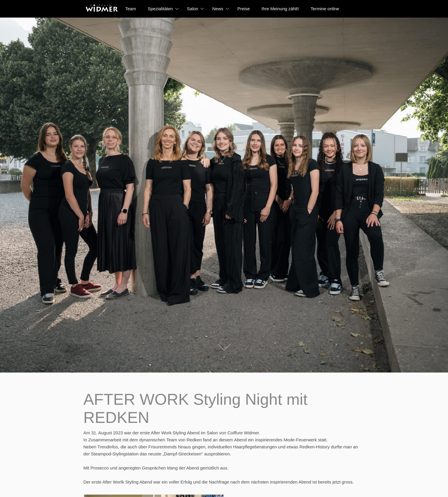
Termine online (325, 9)
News (218, 9)
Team (131, 9)
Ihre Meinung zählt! (280, 9)
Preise (244, 9)
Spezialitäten (160, 9)
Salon (193, 9)
